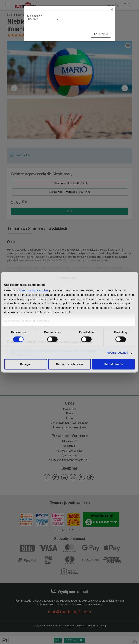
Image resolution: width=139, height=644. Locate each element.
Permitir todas (114, 364)
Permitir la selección (69, 364)
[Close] (112, 10)
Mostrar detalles (117, 353)
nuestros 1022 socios (34, 290)
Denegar (26, 364)
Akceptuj (101, 34)
